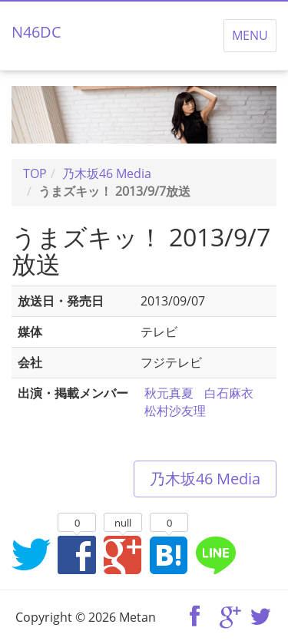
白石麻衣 (229, 393)
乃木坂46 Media (205, 479)
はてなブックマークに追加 (169, 554)
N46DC (36, 32)
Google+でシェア (123, 554)
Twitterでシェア (31, 554)
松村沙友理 (175, 411)
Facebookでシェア (77, 554)
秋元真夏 (169, 393)
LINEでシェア (215, 554)
